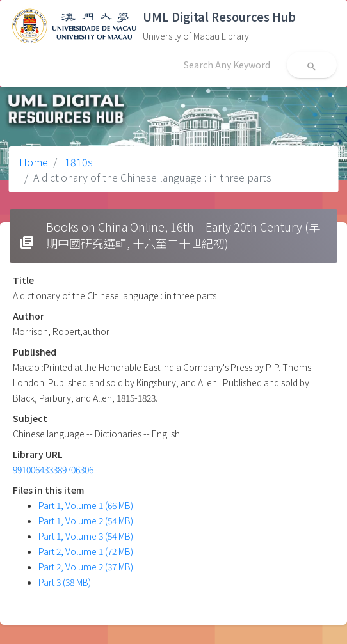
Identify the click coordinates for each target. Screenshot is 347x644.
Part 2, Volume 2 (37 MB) (86, 567)
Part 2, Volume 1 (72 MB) (86, 551)
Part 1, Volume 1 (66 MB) (86, 505)
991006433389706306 (53, 469)
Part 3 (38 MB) (65, 582)
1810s (77, 162)
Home (34, 162)
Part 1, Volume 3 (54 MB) (86, 536)
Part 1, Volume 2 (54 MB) (86, 521)
